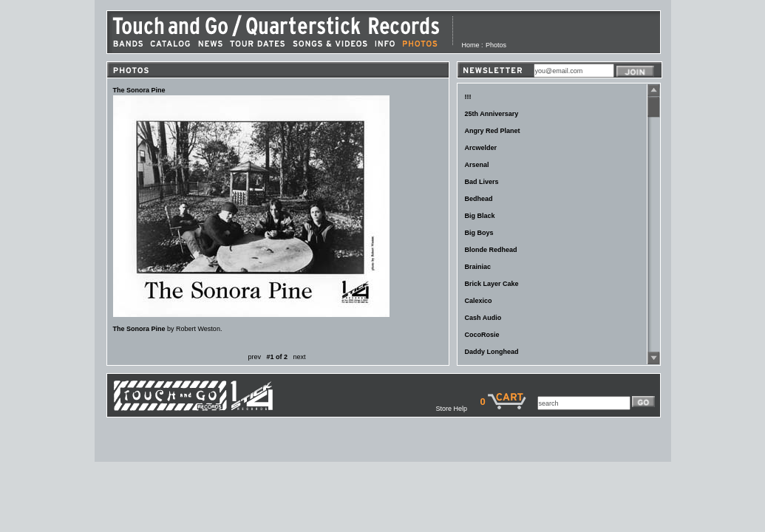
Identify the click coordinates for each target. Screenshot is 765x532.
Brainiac (478, 267)
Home (471, 45)
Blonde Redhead (491, 250)
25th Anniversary (492, 114)
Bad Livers (482, 182)
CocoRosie (482, 335)
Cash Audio (483, 318)
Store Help (458, 409)
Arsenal (477, 165)
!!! (468, 97)
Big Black (480, 216)
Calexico (479, 301)
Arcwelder (481, 148)
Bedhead (479, 199)
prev (254, 357)
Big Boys (479, 233)
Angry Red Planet (493, 131)
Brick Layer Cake (492, 284)
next (300, 357)
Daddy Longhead (492, 352)
